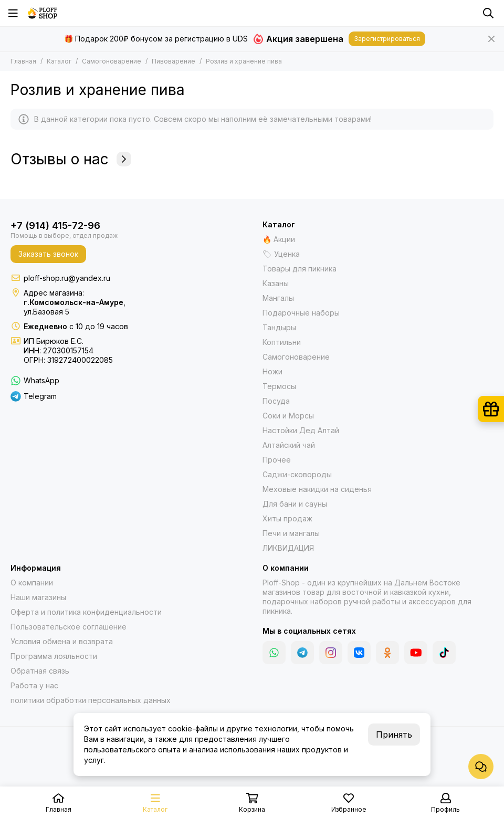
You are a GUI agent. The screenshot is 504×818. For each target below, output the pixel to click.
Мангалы (278, 298)
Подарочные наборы (301, 313)
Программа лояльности (54, 656)
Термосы (279, 386)
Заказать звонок (48, 254)
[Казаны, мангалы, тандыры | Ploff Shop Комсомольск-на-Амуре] (43, 13)
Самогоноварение (112, 61)
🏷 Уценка (281, 254)
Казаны (276, 283)
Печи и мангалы (291, 533)
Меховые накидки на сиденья (317, 489)
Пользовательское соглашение (69, 627)
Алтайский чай (289, 445)
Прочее (277, 460)
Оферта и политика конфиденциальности (86, 612)
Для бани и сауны (295, 504)
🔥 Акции (279, 239)
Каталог (59, 61)
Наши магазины (38, 597)
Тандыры (279, 327)
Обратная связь (40, 671)
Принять (394, 735)
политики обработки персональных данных (91, 700)
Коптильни (282, 342)
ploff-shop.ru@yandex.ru (67, 278)
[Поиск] (488, 13)
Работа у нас (34, 685)
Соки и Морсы (288, 416)
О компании (32, 583)
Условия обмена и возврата (62, 641)
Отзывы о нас (71, 159)
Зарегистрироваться (387, 39)
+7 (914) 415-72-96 (55, 226)
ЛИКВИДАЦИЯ (288, 548)
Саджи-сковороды (297, 474)
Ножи (272, 371)
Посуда (276, 401)
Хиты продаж (287, 518)
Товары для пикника (300, 269)
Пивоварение (174, 61)
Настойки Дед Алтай (301, 430)
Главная (23, 61)
